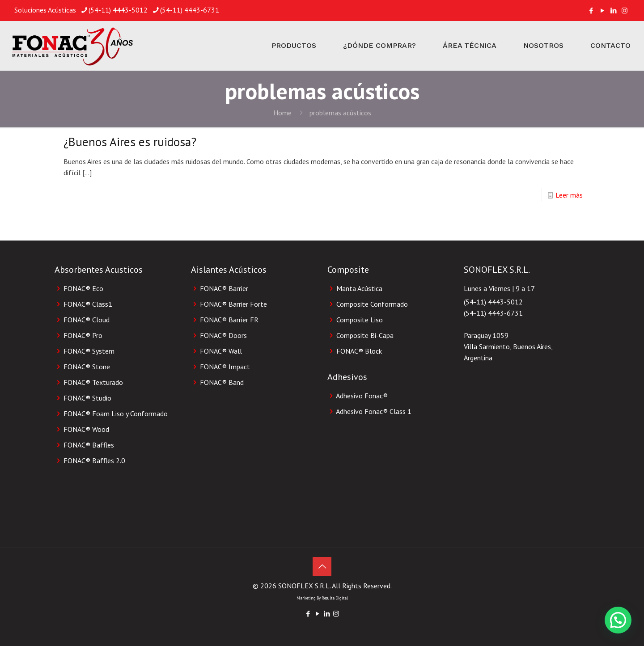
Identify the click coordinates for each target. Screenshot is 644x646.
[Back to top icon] (322, 566)
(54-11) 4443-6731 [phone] (190, 10)
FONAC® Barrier (224, 288)
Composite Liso (360, 320)
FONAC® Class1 (88, 304)
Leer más (569, 195)
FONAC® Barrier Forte (233, 304)
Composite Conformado (372, 304)
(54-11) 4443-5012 (493, 302)
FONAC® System (89, 351)
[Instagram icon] (625, 11)
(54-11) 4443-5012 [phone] (118, 10)
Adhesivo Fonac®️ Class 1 (374, 411)
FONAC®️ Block (359, 351)
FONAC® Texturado (93, 382)
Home (282, 113)
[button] (618, 620)
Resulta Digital (335, 598)
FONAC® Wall (221, 351)
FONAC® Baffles (89, 445)
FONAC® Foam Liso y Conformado (116, 414)
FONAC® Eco (83, 288)
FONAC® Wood (86, 429)
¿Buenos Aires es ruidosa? (130, 142)
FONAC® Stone (87, 367)
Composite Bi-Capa (365, 335)
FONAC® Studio (87, 398)
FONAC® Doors (223, 335)
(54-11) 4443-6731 (493, 313)
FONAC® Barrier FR (229, 320)
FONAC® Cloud (87, 320)
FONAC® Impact (225, 367)
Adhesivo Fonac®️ (362, 396)
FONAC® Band (222, 382)
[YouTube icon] (602, 11)
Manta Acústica (359, 288)
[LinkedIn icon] (613, 11)
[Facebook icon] (591, 11)
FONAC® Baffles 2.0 (94, 460)
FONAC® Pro (83, 335)
